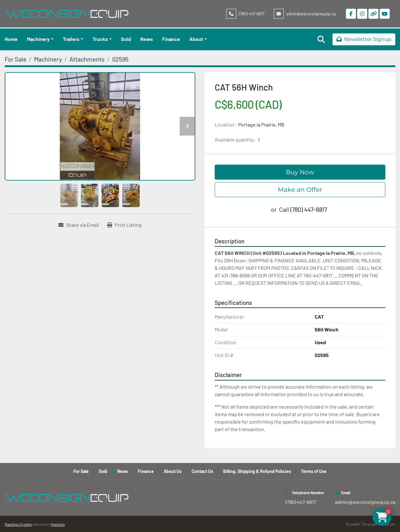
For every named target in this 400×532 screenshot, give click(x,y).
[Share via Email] (79, 225)
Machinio (58, 524)
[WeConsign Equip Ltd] (67, 497)
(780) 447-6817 (252, 14)
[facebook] (351, 14)
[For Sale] (16, 59)
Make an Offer (300, 190)
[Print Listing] (124, 225)
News (147, 39)
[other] (373, 14)
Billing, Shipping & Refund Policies (257, 471)
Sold (126, 39)
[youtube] (385, 14)
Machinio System (18, 524)
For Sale (81, 471)
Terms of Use (314, 471)
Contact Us (202, 471)
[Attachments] (87, 59)
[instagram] (362, 14)
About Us (173, 471)
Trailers (71, 39)
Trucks (100, 39)
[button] (40, 39)
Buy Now (300, 172)
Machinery (38, 39)
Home (11, 39)
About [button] (196, 39)
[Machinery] (48, 59)
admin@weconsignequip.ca (311, 14)
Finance (171, 39)
